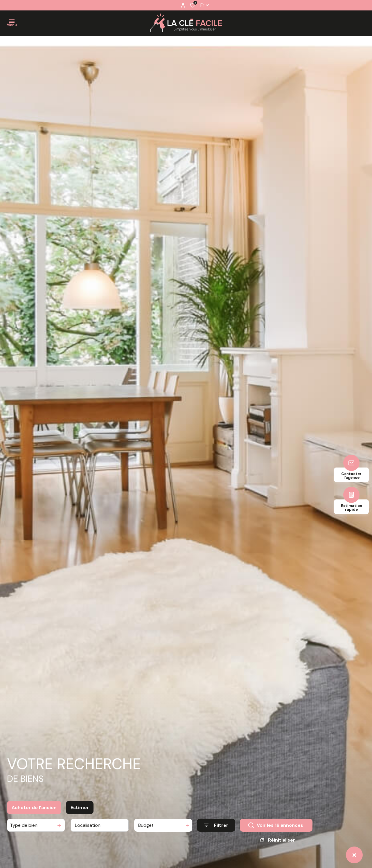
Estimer (80, 825)
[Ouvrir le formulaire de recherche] (216, 842)
